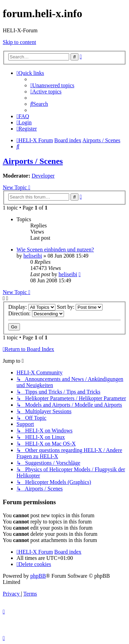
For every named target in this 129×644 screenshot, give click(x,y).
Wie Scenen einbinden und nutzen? (55, 250)
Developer (43, 176)
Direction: (36, 313)
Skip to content (19, 42)
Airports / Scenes (33, 161)
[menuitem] (52, 85)
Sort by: (80, 307)
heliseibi (33, 256)
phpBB (38, 576)
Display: (32, 307)
